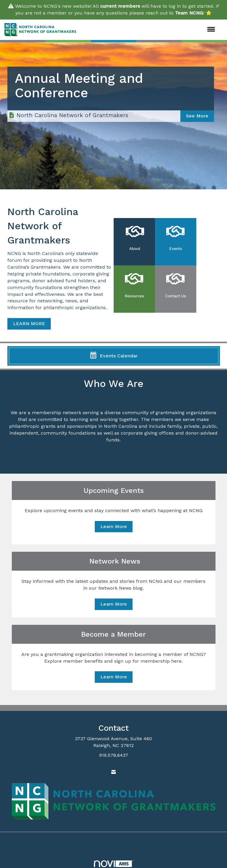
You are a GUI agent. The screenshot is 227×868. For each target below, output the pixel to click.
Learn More (114, 526)
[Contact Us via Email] (113, 772)
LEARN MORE (29, 324)
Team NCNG (189, 13)
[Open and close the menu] (149, 30)
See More (197, 116)
